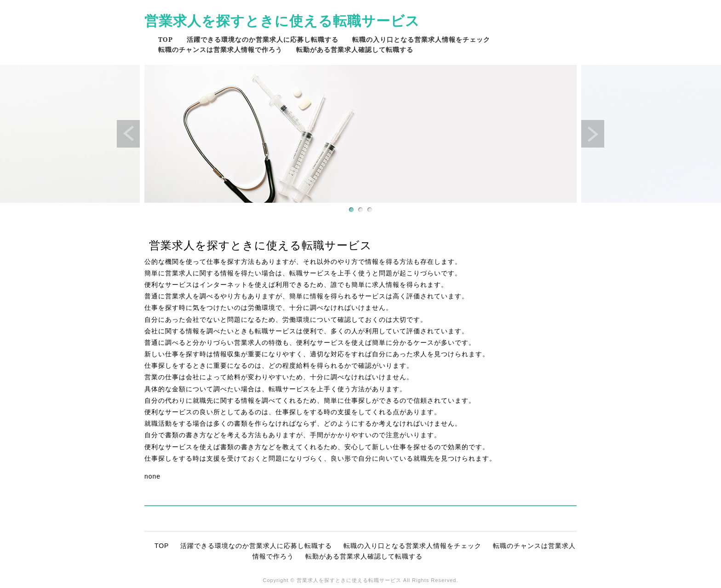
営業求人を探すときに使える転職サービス (282, 20)
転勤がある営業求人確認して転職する (355, 49)
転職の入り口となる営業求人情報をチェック (421, 39)
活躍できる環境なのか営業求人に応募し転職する (263, 39)
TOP (166, 39)
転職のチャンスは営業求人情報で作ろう (220, 49)
